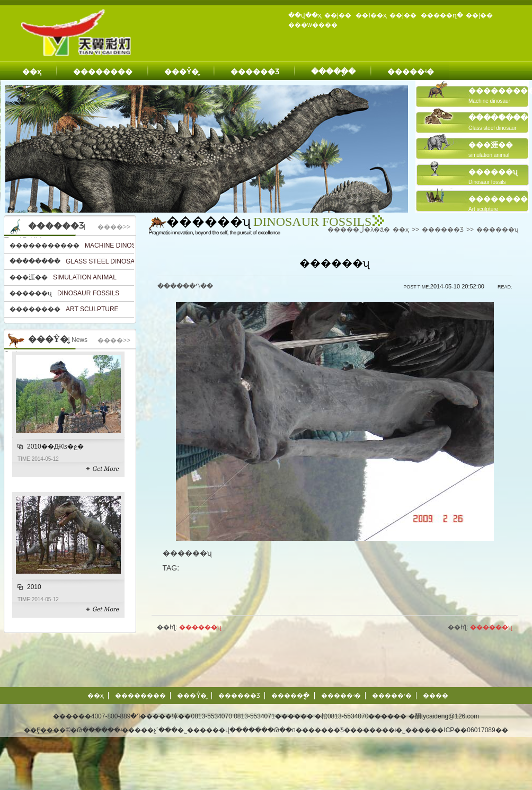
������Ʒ (255, 72)
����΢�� (436, 696)
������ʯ (498, 230)
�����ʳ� (392, 696)
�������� (103, 72)
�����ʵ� (411, 72)
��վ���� (234, 730)
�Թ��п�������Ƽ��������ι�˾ (336, 730)
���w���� (313, 25)
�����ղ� (442, 15)
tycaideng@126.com (450, 716)
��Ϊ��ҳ (371, 15)
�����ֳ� (333, 72)
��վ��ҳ (305, 15)
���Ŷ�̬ (181, 72)
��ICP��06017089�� (469, 730)
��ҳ (32, 72)
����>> (114, 227)
